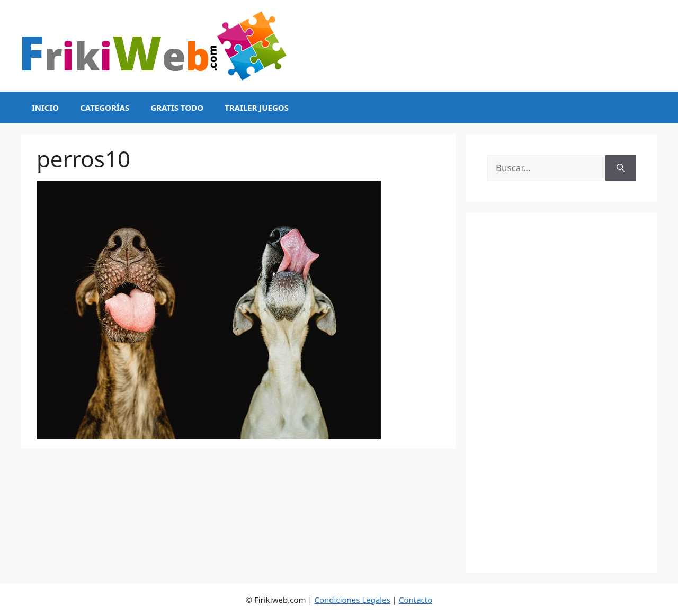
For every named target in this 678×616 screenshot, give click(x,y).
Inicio (45, 108)
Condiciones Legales (353, 600)
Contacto (416, 600)
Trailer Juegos (257, 108)
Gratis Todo (177, 108)
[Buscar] (621, 168)
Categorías (105, 108)
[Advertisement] (561, 392)
